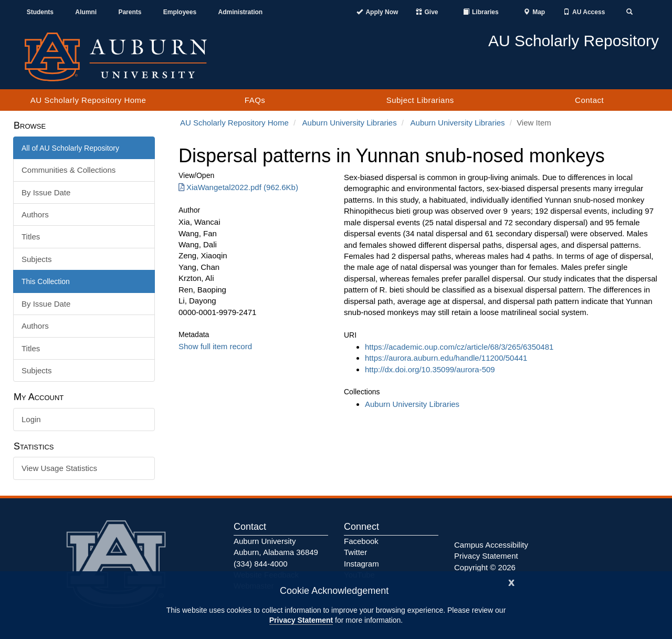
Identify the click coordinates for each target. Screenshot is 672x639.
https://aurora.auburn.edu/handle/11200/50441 (446, 358)
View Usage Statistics (59, 468)
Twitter (355, 552)
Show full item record (215, 346)
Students (40, 12)
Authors (35, 214)
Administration (240, 12)
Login (31, 419)
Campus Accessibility (491, 545)
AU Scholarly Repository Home (88, 100)
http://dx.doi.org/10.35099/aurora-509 (430, 369)
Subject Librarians (420, 100)
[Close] (511, 582)
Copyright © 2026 (485, 567)
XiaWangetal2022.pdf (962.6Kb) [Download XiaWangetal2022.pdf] (238, 187)
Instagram (361, 564)
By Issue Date (46, 192)
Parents (130, 12)
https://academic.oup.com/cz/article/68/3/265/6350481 (459, 347)
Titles (31, 237)
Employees (180, 12)
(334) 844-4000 (261, 564)
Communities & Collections (69, 170)
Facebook (361, 541)
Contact (589, 100)
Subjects (37, 259)
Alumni (86, 12)
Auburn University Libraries (350, 123)
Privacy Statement (301, 620)
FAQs (255, 100)
